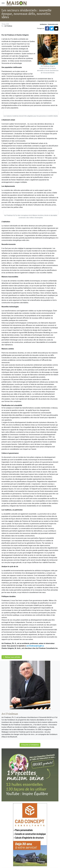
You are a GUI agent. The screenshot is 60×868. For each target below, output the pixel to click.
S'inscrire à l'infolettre (30, 745)
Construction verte (53, 24)
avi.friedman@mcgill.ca (35, 646)
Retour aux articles (12, 657)
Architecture (43, 24)
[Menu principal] (3, 3)
